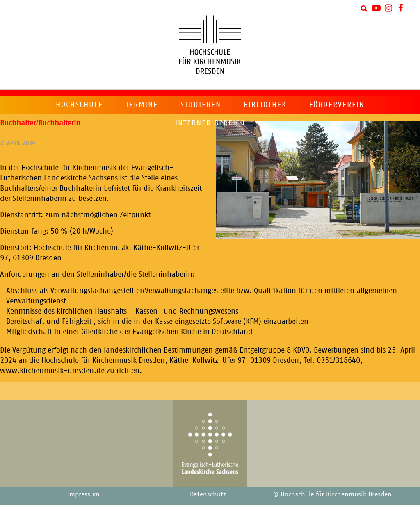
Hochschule (79, 105)
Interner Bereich (210, 123)
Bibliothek (265, 105)
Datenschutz (208, 494)
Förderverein (337, 105)
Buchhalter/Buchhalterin (40, 123)
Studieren (201, 105)
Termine (142, 105)
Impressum (83, 494)
